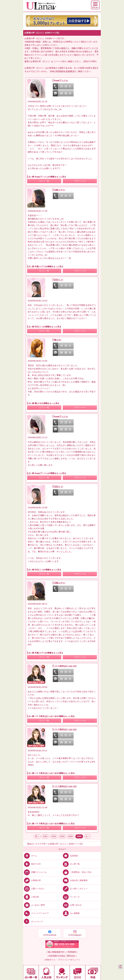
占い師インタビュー (75, 889)
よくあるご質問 (34, 905)
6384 (71, 836)
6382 (54, 836)
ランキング (71, 897)
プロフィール (80, 181)
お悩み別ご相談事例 (75, 880)
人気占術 (31, 897)
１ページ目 (59, 61)
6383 (62, 836)
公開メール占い (34, 889)
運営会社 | (72, 956)
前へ (37, 836)
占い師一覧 (71, 864)
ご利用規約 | (72, 952)
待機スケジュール (35, 872)
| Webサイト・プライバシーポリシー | (62, 960)
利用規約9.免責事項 (65, 71)
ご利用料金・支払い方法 (77, 872)
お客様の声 (32, 880)
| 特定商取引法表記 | (57, 956)
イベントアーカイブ (36, 913)
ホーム (30, 856)
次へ (87, 836)
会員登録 (70, 856)
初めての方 (32, 864)
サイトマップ (33, 922)
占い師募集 (71, 913)
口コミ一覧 (44, 181)
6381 (45, 836)
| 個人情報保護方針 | (56, 952)
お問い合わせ (72, 905)
